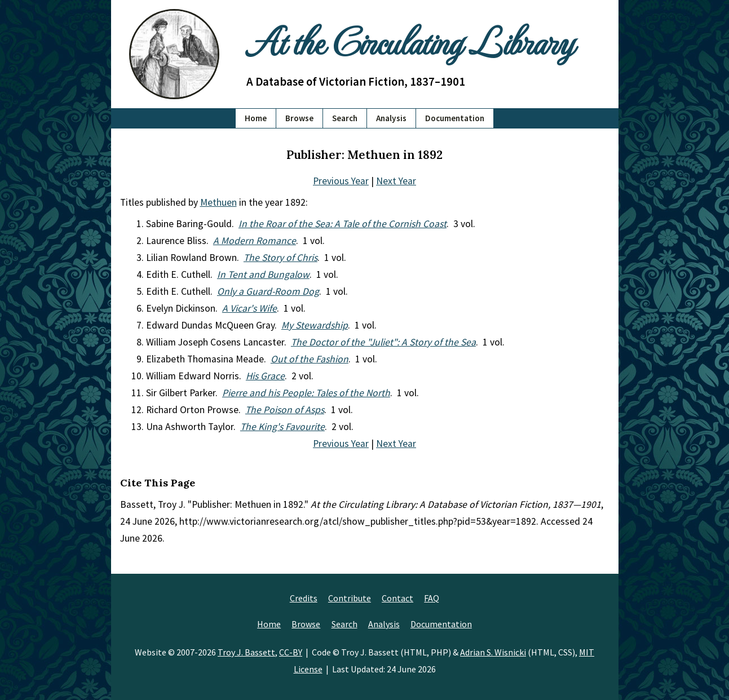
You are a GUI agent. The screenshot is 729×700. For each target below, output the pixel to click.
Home (256, 118)
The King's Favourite (282, 427)
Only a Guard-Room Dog (268, 291)
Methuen (218, 202)
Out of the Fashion (310, 359)
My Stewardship (315, 325)
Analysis (391, 118)
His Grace (265, 376)
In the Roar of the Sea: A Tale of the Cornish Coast (343, 224)
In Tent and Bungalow (263, 274)
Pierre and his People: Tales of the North (306, 393)
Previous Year (341, 181)
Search (345, 118)
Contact (397, 598)
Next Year (396, 181)
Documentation (455, 118)
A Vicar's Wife (249, 308)
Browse (299, 118)
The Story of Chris (280, 258)
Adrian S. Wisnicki (493, 652)
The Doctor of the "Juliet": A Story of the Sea (383, 342)
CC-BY (291, 652)
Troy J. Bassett (246, 652)
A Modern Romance (255, 241)
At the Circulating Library (410, 40)
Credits (304, 598)
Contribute (350, 598)
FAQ (432, 598)
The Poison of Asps (285, 410)
